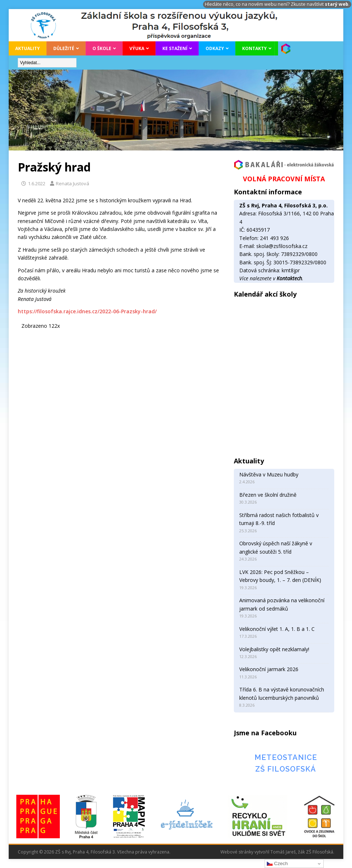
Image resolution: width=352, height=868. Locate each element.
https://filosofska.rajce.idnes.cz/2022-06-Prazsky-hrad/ (87, 311)
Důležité (64, 48)
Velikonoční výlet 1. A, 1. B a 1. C (277, 629)
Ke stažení (175, 48)
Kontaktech (289, 278)
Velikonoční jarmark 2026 (269, 669)
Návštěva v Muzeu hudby (269, 474)
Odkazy (215, 48)
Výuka (137, 48)
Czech (277, 864)
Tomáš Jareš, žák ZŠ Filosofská (302, 852)
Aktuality (28, 48)
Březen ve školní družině (268, 495)
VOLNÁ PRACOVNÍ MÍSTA (284, 179)
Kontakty (254, 48)
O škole (102, 48)
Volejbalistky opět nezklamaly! (274, 649)
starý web (337, 4)
